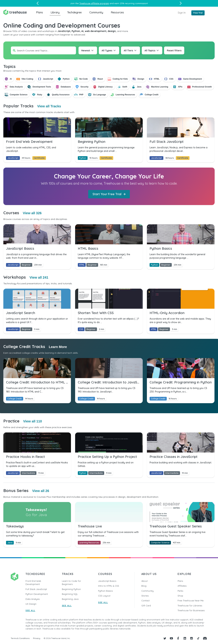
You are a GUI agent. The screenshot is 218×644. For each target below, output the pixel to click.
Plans (39, 12)
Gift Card (146, 606)
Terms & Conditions (20, 638)
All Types (107, 51)
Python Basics (105, 591)
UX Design (31, 604)
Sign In (182, 13)
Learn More (58, 347)
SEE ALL (30, 610)
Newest (86, 51)
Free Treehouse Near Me (191, 601)
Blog (144, 586)
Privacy (37, 638)
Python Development (37, 594)
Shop (180, 596)
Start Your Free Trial (109, 194)
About (144, 581)
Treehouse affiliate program (94, 3)
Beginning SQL (70, 594)
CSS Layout (104, 596)
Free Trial (198, 13)
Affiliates (182, 586)
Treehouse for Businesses (191, 610)
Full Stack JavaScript (36, 589)
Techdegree (74, 12)
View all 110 (33, 421)
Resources (117, 12)
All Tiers (128, 51)
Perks (180, 591)
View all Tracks (49, 106)
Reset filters (174, 51)
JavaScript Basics (107, 581)
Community (96, 12)
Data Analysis (33, 599)
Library (55, 12)
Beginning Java (70, 599)
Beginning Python (71, 589)
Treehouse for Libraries (190, 606)
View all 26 (41, 491)
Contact (145, 601)
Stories (145, 596)
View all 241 (39, 277)
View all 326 (32, 213)
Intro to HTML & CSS (109, 586)
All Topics (150, 51)
